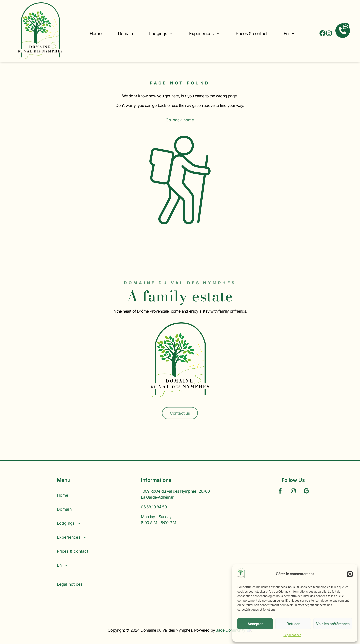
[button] (350, 574)
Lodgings (161, 34)
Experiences (204, 34)
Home (96, 34)
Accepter (255, 624)
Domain (125, 34)
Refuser (293, 624)
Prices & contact (252, 34)
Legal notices (292, 635)
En (289, 34)
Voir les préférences (333, 624)
